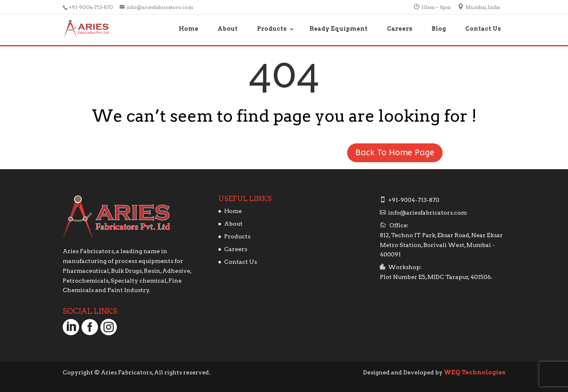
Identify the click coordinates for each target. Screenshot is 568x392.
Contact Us (483, 29)
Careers (400, 29)
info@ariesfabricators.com (427, 213)
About (228, 29)
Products (272, 29)
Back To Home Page (395, 153)
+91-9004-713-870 (91, 7)
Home (189, 29)
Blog (439, 29)
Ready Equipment (339, 29)
